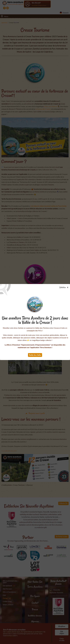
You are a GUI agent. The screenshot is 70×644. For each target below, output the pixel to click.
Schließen (65, 288)
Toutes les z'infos (35, 355)
